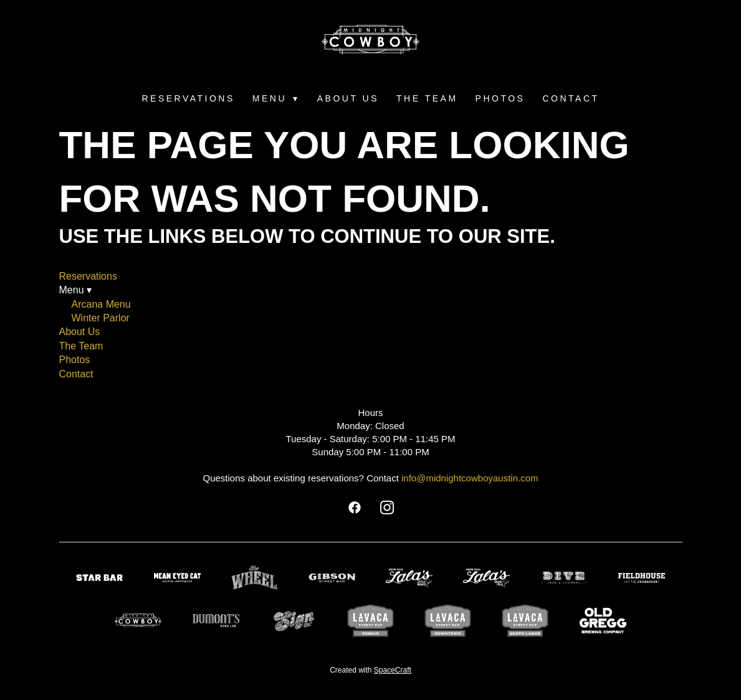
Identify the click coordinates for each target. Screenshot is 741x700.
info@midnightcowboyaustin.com (470, 478)
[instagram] (387, 508)
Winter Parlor (101, 318)
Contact (571, 98)
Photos (500, 98)
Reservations (188, 98)
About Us (348, 98)
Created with (370, 670)
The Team (427, 98)
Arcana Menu (101, 304)
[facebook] (355, 508)
